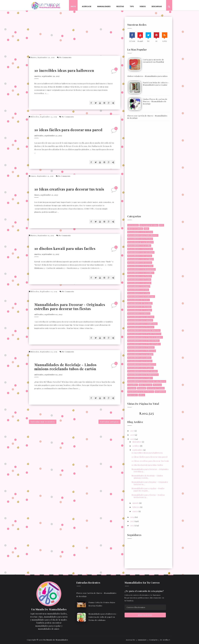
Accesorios (133, 225)
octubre (136, 446)
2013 (132, 521)
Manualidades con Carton (140, 256)
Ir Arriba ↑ (165, 640)
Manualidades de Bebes (139, 300)
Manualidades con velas (139, 293)
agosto (136, 503)
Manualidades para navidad (140, 354)
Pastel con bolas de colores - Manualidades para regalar (156, 84)
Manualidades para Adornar (141, 317)
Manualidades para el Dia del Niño (143, 341)
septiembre (138, 450)
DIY (162, 225)
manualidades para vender (140, 378)
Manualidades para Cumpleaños (142, 324)
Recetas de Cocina (156, 388)
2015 (132, 439)
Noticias (157, 385)
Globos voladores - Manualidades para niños (147, 76)
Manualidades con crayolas (140, 266)
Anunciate (142, 640)
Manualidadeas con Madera (140, 242)
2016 (133, 435)
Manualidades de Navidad (139, 307)
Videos (143, 7)
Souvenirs (133, 395)
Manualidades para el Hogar (141, 347)
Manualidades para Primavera (142, 364)
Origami (132, 388)
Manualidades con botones (140, 249)
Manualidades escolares (139, 313)
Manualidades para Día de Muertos (144, 330)
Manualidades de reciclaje (140, 310)
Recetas (120, 7)
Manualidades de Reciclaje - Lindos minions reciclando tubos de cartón (65, 367)
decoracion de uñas (149, 225)
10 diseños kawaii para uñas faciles (65, 248)
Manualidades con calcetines (141, 252)
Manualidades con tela (138, 290)
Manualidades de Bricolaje (140, 303)
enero (135, 511)
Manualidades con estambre (141, 273)
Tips (132, 7)
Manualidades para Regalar (140, 368)
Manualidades (104, 7)
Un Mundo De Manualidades (49, 610)
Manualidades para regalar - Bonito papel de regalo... (148, 489)
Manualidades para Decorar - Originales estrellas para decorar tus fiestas (70, 307)
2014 (133, 517)
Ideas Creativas (135, 228)
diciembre (137, 442)
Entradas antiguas (109, 422)
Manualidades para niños (139, 358)
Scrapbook (160, 391)
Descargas (157, 7)
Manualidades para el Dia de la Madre (145, 337)
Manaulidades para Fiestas (140, 239)
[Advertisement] (76, 36)
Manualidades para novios (140, 361)
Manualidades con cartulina (141, 259)
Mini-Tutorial (145, 385)
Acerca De (87, 7)
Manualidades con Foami (139, 279)
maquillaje (133, 385)
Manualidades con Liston (139, 283)
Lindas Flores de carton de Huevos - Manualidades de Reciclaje (155, 101)
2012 (132, 525)
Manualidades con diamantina (142, 269)
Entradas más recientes (43, 422)
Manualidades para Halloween (142, 351)
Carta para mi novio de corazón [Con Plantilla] (153, 61)
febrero (136, 507)
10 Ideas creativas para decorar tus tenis (69, 189)
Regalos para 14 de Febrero (141, 391)
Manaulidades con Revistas (140, 232)
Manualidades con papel (139, 286)
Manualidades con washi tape (141, 296)
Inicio (73, 7)
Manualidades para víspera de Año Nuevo (147, 381)
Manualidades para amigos (140, 320)
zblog (142, 395)
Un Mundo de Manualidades (56, 640)
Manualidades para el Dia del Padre (144, 344)
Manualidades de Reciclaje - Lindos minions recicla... (147, 477)
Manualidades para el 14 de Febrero (144, 334)
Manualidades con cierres (140, 262)
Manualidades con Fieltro (140, 276)
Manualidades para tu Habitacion (143, 374)
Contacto (153, 640)
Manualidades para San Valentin (142, 371)
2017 (132, 431)
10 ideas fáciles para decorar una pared (68, 130)
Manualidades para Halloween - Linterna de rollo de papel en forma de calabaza (103, 617)
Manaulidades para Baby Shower (143, 235)
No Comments (65, 57)
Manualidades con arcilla (139, 245)
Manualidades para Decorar (141, 327)
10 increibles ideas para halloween (64, 70)
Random (141, 388)
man (146, 228)
